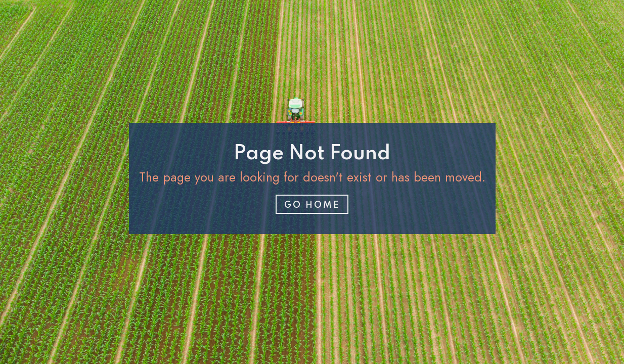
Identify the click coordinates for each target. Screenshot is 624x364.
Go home (312, 205)
